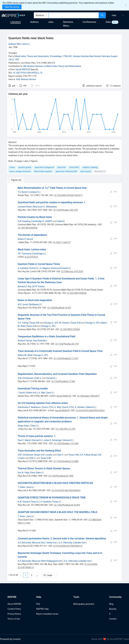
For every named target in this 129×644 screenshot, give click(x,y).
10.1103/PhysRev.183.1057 (66, 210)
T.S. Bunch (23, 192)
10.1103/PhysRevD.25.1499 (61, 476)
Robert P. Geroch (25, 239)
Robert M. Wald (25, 355)
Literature (16, 22)
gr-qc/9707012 (31, 257)
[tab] (17, 180)
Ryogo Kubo (23, 426)
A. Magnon (45, 268)
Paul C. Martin (24, 440)
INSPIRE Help (42, 609)
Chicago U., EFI (51, 323)
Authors (34, 22)
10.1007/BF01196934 (70, 329)
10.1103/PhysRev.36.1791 (67, 344)
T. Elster (21, 487)
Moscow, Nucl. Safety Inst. (45, 543)
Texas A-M (34, 323)
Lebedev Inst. (80, 543)
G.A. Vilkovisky (65, 543)
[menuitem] (114, 15)
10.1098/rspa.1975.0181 (72, 271)
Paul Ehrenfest (40, 341)
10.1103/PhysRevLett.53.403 (67, 505)
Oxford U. (34, 268)
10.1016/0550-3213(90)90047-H (68, 546)
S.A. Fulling (23, 323)
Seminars (68, 22)
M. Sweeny (64, 323)
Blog (111, 604)
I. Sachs (21, 393)
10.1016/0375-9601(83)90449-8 (66, 490)
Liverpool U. (34, 192)
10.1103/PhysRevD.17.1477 (66, 358)
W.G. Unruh (23, 304)
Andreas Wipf (15, 44)
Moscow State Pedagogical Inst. (47, 561)
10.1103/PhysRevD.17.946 (63, 381)
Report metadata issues (47, 614)
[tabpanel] (64, 382)
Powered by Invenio (10, 639)
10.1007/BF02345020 (28, 228)
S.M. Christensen (26, 378)
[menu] (118, 15)
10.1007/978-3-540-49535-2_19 (27, 73)
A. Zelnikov (80, 407)
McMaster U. (35, 304)
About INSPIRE (14, 604)
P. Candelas (46, 502)
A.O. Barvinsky (24, 543)
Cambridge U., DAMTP (42, 221)
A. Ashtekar (23, 268)
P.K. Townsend (24, 254)
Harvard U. (51, 378)
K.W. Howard (24, 502)
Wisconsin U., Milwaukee (45, 207)
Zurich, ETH (47, 407)
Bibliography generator (84, 604)
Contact (113, 619)
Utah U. (38, 378)
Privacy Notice (14, 614)
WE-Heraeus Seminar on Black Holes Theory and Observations (52, 66)
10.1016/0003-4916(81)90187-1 (68, 195)
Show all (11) (100, 171)
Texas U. (35, 502)
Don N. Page (23, 473)
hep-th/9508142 (64, 396)
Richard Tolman (25, 341)
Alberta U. (91, 407)
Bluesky (113, 609)
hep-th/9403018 (62, 410)
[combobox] (74, 15)
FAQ (38, 604)
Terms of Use (14, 619)
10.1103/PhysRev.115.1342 (66, 443)
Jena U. (26, 44)
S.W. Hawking (24, 221)
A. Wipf (42, 393)
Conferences (89, 22)
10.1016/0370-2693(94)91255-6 (90, 410)
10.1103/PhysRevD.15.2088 (66, 461)
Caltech (60, 221)
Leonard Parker (25, 207)
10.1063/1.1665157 (62, 242)
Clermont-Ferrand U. (61, 268)
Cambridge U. (39, 254)
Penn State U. (37, 473)
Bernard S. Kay (24, 286)
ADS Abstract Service (26, 79)
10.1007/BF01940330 (77, 293)
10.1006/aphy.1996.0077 (88, 396)
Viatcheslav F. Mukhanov (29, 407)
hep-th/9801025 (23, 69)
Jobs (51, 22)
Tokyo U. (34, 426)
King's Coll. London (44, 455)
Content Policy (14, 609)
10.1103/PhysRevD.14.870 (59, 308)
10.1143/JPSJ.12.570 (65, 429)
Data (108, 22)
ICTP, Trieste (38, 286)
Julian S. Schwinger (53, 440)
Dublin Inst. (32, 393)
